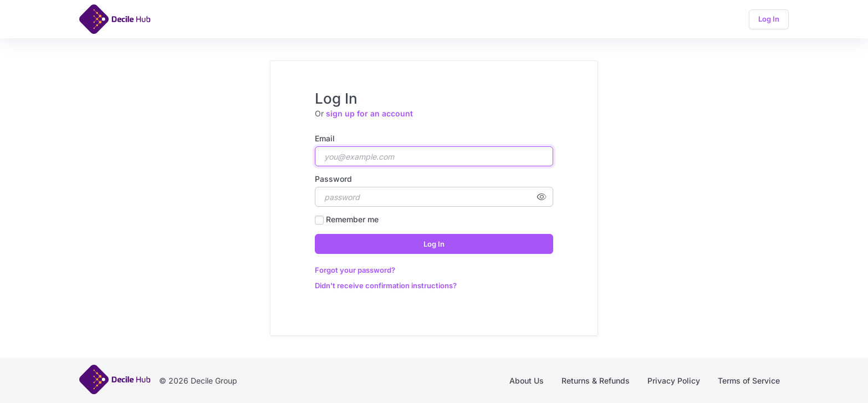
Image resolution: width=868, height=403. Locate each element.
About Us (527, 381)
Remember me (352, 219)
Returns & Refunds (596, 381)
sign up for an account (369, 113)
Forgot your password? (355, 270)
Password (333, 179)
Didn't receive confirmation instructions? (386, 285)
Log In (769, 19)
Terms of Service (749, 381)
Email (325, 138)
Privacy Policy (674, 381)
